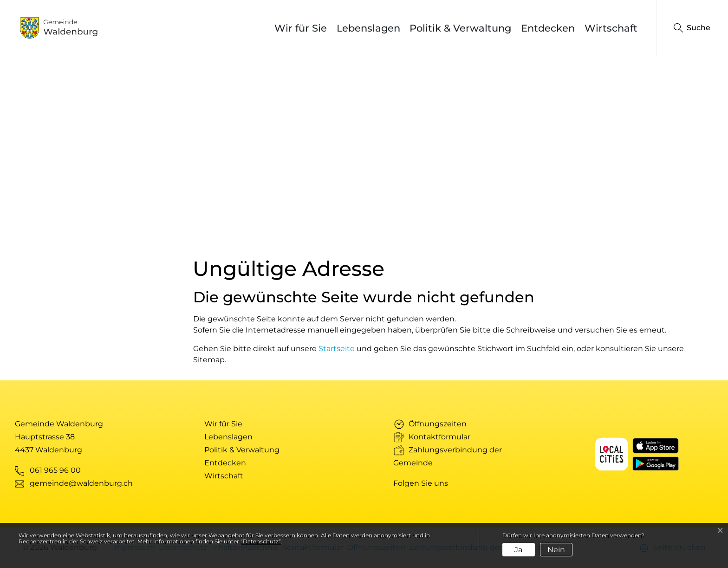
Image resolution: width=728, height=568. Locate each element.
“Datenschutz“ (261, 541)
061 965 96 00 (55, 470)
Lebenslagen (368, 28)
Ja (518, 550)
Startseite (337, 349)
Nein (556, 550)
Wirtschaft (611, 28)
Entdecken (548, 28)
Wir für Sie (301, 28)
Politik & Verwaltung (460, 28)
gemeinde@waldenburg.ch (81, 483)
